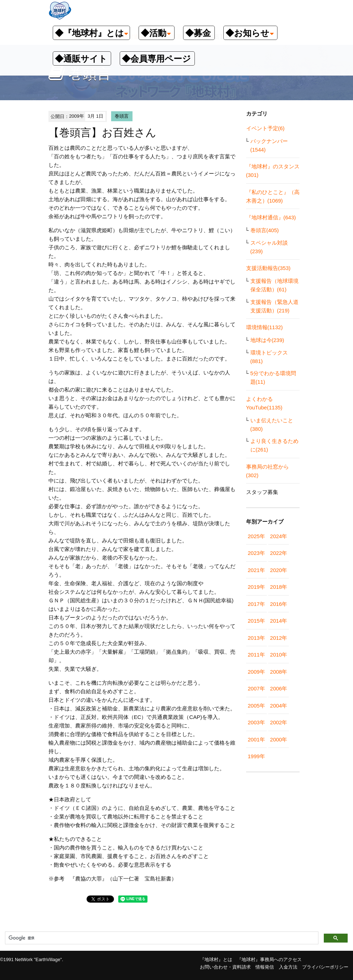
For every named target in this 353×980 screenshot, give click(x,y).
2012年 (279, 638)
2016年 (279, 604)
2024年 (279, 536)
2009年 (256, 672)
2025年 (256, 536)
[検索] (161, 938)
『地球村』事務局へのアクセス (269, 959)
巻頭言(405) (265, 230)
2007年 (256, 688)
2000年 (279, 739)
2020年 (279, 570)
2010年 (279, 655)
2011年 (256, 655)
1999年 (256, 756)
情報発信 (265, 967)
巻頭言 (122, 116)
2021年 (256, 570)
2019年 (256, 587)
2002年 (279, 722)
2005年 (256, 706)
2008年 (279, 672)
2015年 (256, 621)
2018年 (279, 587)
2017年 (256, 604)
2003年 (256, 722)
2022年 (279, 553)
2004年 (279, 706)
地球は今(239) (267, 340)
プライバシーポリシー (325, 967)
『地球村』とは (216, 959)
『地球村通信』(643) (271, 217)
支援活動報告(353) (268, 268)
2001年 (256, 739)
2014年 (279, 621)
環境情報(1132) (264, 327)
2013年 (256, 638)
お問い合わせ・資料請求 (225, 967)
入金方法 (288, 967)
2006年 (279, 688)
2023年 (256, 553)
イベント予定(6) (265, 128)
